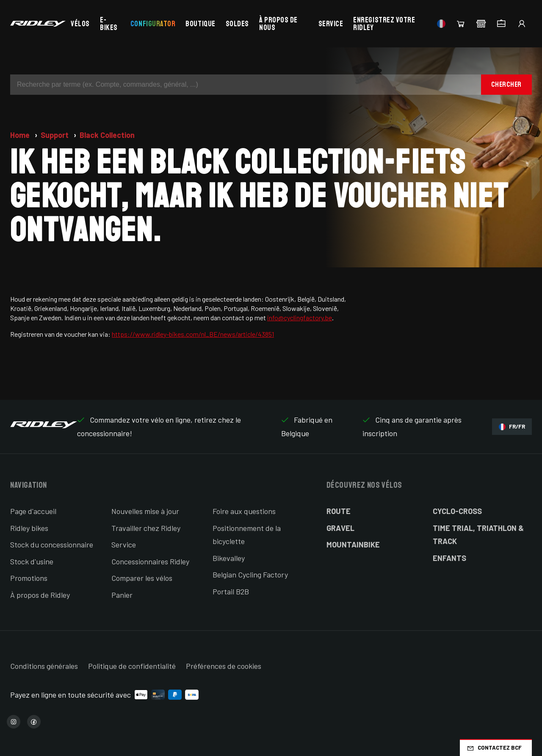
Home (21, 135)
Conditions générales (44, 666)
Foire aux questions (244, 511)
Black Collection (107, 135)
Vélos (80, 24)
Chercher (506, 84)
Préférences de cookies (224, 666)
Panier (122, 595)
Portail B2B (231, 591)
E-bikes (109, 24)
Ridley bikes (29, 528)
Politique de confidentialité (132, 666)
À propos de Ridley (40, 595)
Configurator (153, 24)
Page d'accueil (33, 511)
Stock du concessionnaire (52, 544)
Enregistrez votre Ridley (384, 24)
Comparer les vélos (142, 578)
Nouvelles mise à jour (145, 511)
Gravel (340, 528)
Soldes (237, 24)
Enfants (449, 558)
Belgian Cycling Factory (250, 575)
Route (339, 511)
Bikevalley (229, 558)
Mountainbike (353, 544)
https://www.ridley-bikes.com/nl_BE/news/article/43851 (193, 334)
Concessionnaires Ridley (150, 561)
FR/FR (512, 427)
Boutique (200, 24)
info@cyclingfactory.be (300, 318)
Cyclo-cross (457, 511)
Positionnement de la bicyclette (247, 535)
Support (55, 135)
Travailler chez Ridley (146, 528)
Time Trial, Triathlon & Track (478, 535)
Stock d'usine (32, 561)
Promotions (29, 578)
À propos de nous (278, 24)
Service (331, 24)
